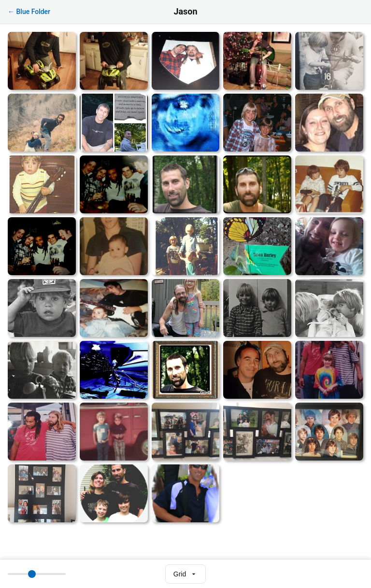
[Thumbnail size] (37, 574)
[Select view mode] (185, 574)
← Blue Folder (29, 12)
